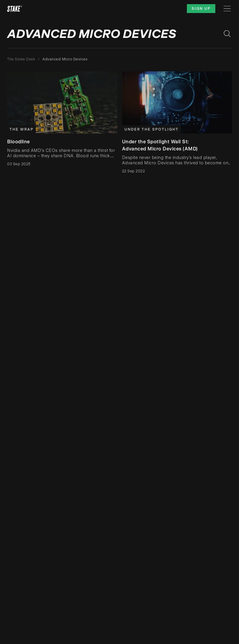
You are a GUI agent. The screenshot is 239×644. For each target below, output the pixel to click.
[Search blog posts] (227, 34)
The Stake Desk (21, 59)
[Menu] (227, 9)
